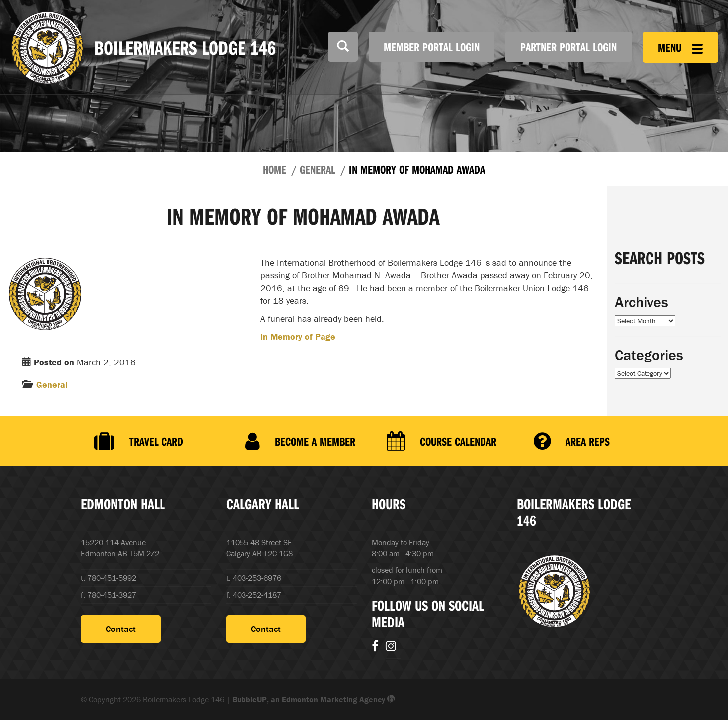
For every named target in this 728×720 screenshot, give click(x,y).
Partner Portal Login (568, 47)
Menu (680, 47)
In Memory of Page (298, 336)
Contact (121, 629)
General (318, 169)
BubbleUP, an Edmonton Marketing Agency (314, 699)
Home (275, 169)
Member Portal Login (432, 47)
